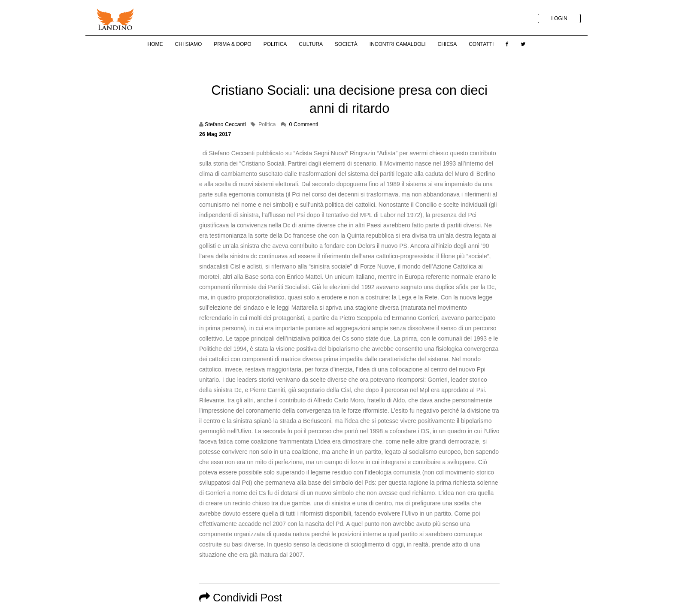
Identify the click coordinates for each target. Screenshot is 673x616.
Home (155, 44)
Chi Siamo (189, 44)
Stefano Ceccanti (225, 124)
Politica (275, 44)
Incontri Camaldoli (398, 44)
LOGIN (559, 18)
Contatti (481, 44)
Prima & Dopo (232, 44)
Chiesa (447, 44)
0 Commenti (304, 124)
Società (346, 44)
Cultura (311, 44)
